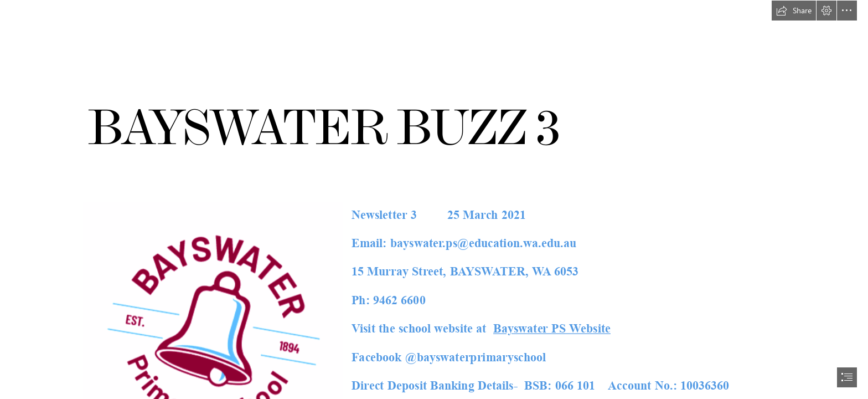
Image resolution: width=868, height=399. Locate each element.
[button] (794, 11)
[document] (434, 199)
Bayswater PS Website (552, 329)
